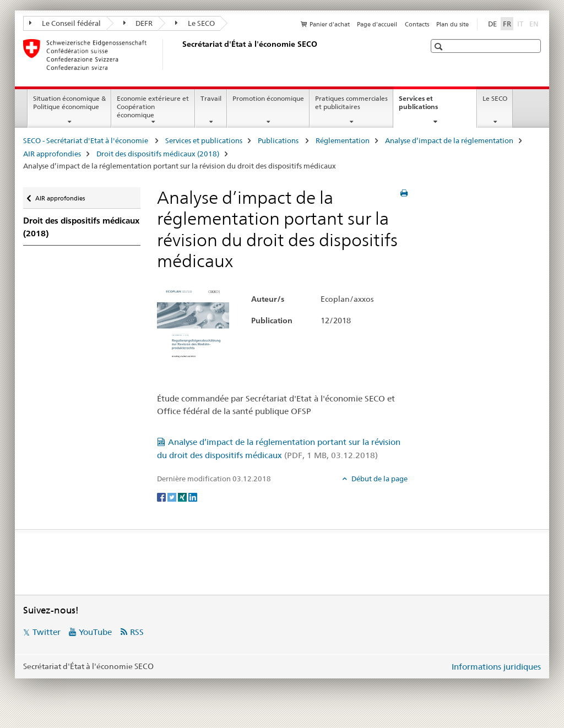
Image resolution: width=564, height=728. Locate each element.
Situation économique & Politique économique (69, 102)
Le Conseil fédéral (65, 23)
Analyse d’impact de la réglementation (449, 140)
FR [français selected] (507, 24)
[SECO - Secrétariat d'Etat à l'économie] (180, 55)
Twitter (47, 632)
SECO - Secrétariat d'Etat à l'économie (86, 140)
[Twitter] (173, 497)
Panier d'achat (330, 24)
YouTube (95, 632)
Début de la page (379, 479)
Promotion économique (268, 98)
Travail (211, 98)
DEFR (138, 23)
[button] (440, 47)
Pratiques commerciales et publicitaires (351, 102)
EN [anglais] (535, 23)
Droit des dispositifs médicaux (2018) (158, 154)
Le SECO (195, 23)
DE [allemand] (492, 24)
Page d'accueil (377, 24)
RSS (137, 632)
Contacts (417, 24)
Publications (279, 140)
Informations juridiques (496, 667)
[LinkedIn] (193, 497)
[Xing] (183, 497)
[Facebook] (162, 497)
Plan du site (452, 24)
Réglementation (343, 140)
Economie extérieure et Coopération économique (153, 107)
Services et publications (430, 106)
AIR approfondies (52, 154)
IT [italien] (521, 23)
